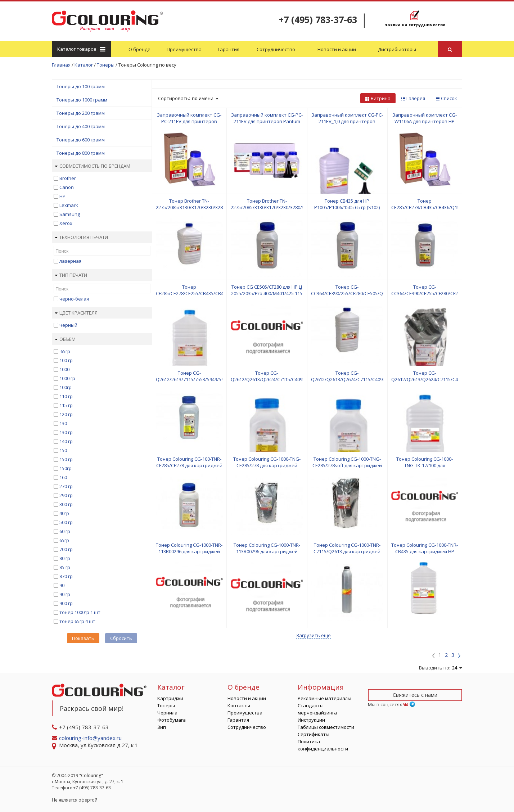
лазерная (70, 261)
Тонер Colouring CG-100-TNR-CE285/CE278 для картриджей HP (189, 465)
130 (63, 423)
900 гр (66, 603)
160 (63, 477)
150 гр (66, 459)
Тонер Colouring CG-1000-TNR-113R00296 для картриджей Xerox (267, 551)
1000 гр (67, 378)
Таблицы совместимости (326, 727)
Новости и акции (337, 49)
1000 (64, 369)
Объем (65, 339)
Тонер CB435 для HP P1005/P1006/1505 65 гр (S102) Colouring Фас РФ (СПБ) (347, 207)
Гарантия (229, 49)
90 (62, 585)
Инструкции (311, 720)
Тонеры (166, 705)
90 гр (65, 594)
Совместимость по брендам (93, 166)
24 (457, 668)
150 (63, 450)
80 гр (65, 558)
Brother (68, 178)
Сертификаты (314, 734)
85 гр (65, 567)
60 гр (65, 531)
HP (62, 196)
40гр (64, 513)
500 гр (66, 522)
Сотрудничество (276, 49)
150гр (66, 468)
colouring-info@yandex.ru (91, 738)
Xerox (66, 223)
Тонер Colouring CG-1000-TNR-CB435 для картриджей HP (425, 548)
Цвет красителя (76, 313)
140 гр (66, 441)
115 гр (66, 405)
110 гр (66, 396)
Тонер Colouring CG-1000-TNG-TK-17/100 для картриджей (425, 465)
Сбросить (121, 638)
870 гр (66, 576)
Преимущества (184, 49)
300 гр (66, 504)
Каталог (81, 49)
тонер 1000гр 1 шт (80, 612)
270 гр (66, 486)
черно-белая (74, 299)
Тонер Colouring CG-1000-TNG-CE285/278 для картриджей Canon (267, 465)
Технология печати (81, 237)
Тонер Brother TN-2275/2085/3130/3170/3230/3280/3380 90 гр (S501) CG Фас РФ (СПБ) (271, 207)
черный (68, 325)
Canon (67, 187)
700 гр (66, 549)
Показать (83, 638)
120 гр (66, 414)
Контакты (239, 705)
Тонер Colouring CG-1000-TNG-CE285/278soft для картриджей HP (347, 465)
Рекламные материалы (324, 698)
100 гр (66, 360)
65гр (65, 351)
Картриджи (170, 698)
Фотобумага (172, 720)
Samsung (70, 214)
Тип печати (71, 275)
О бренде (139, 49)
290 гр (66, 495)
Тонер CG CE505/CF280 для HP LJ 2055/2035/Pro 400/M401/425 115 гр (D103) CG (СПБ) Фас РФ (267, 293)
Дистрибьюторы (397, 49)
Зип (162, 727)
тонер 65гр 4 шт (77, 621)
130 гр (66, 432)
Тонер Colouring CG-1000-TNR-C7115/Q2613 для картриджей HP (347, 551)
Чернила (167, 713)
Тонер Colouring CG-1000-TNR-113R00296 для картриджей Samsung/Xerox (189, 551)
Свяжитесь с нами (415, 695)
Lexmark (69, 205)
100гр (66, 387)
